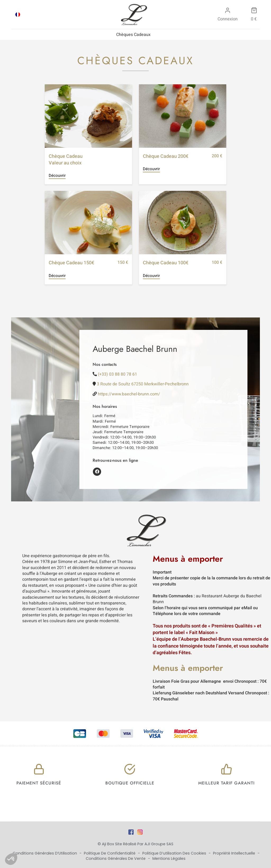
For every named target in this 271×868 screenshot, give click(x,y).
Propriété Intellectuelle (235, 853)
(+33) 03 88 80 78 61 (118, 374)
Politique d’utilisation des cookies (175, 853)
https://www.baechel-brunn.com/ (129, 394)
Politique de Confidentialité (110, 853)
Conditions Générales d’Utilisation (45, 853)
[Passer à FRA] (18, 15)
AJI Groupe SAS (159, 844)
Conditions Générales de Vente (116, 858)
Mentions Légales (169, 858)
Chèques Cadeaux (133, 35)
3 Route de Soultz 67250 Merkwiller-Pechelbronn (143, 384)
